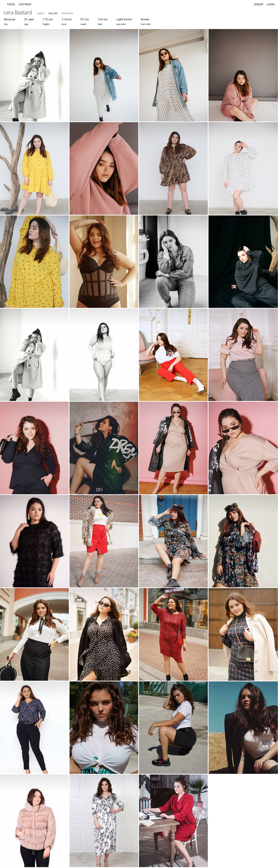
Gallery (53, 13)
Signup (259, 4)
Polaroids (67, 13)
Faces (11, 4)
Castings (25, 4)
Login (271, 4)
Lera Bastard (18, 12)
